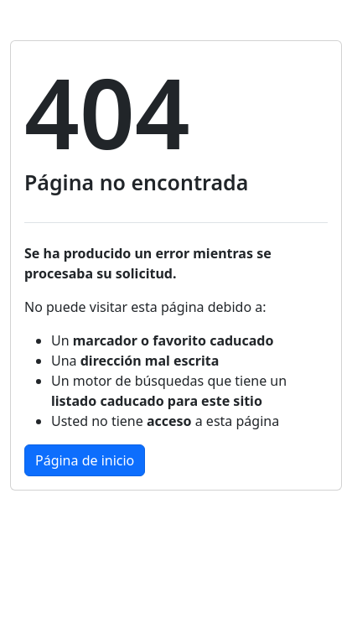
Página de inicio (85, 460)
